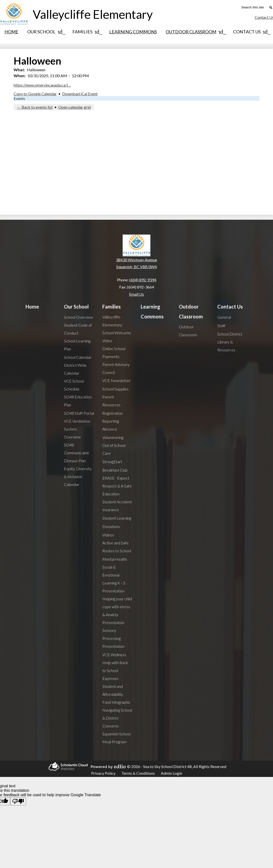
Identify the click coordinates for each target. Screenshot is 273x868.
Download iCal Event (80, 94)
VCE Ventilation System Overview (77, 429)
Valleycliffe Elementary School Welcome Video (117, 329)
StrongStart (112, 462)
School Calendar (78, 357)
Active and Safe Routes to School (117, 547)
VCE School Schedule (74, 385)
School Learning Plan (77, 345)
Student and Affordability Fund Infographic (116, 694)
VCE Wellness (114, 655)
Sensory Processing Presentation (113, 638)
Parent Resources (111, 401)
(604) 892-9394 (143, 280)
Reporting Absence (111, 425)
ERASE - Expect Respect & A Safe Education (117, 486)
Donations (111, 526)
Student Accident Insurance (117, 506)
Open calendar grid (74, 107)
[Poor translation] (18, 801)
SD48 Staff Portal (79, 413)
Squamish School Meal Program (116, 738)
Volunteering (113, 437)
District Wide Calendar (75, 369)
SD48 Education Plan (78, 401)
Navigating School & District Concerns (117, 718)
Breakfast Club (115, 470)
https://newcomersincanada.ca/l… (42, 85)
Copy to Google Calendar (35, 94)
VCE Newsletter (116, 380)
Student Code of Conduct (78, 329)
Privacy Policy (103, 773)
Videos (108, 535)
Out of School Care (114, 449)
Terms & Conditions (138, 773)
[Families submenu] (86, 32)
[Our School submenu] (45, 32)
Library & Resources (226, 346)
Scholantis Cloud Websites (67, 766)
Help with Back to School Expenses (115, 670)
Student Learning (117, 518)
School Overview (78, 317)
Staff (221, 325)
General (224, 317)
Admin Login (171, 773)
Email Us (136, 294)
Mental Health (115, 559)
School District (230, 334)
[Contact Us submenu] (251, 32)
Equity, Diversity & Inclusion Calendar (78, 476)
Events (19, 98)
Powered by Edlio (108, 767)
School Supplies (115, 389)
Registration (112, 413)
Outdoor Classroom (188, 331)
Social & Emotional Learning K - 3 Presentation (114, 579)
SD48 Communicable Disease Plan (77, 453)
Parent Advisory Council (116, 368)
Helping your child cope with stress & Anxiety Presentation (117, 611)
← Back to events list (35, 107)
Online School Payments (114, 352)
